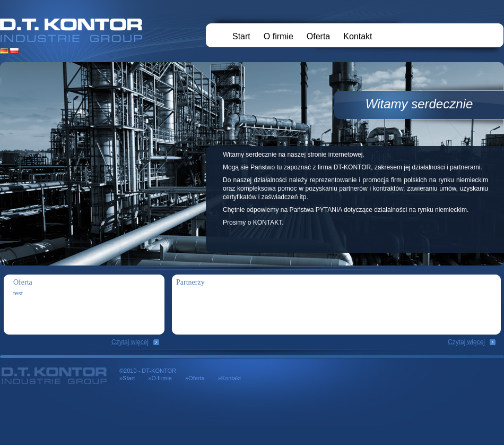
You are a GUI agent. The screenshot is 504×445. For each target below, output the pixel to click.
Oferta (318, 36)
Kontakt (358, 36)
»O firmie (160, 378)
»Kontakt (229, 378)
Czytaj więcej (130, 342)
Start (241, 36)
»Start (127, 378)
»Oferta (195, 378)
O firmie (279, 36)
